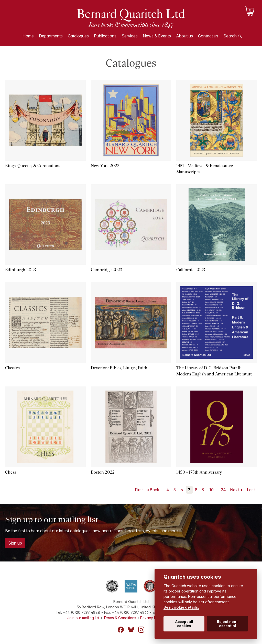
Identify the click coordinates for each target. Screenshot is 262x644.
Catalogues (78, 36)
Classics (12, 368)
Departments (51, 36)
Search (230, 36)
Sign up (15, 543)
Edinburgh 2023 (21, 270)
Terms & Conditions (120, 618)
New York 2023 (105, 166)
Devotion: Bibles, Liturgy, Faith (119, 368)
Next (235, 490)
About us (184, 36)
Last (251, 490)
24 (223, 490)
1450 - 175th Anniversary (199, 472)
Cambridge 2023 (107, 270)
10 (211, 490)
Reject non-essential (227, 624)
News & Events (157, 36)
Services (130, 36)
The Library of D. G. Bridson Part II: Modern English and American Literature (214, 371)
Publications (105, 36)
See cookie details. (181, 607)
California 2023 (191, 270)
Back (154, 490)
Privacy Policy (152, 618)
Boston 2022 (103, 472)
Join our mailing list (83, 618)
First (139, 490)
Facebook (121, 630)
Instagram (141, 630)
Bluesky (131, 630)
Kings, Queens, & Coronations (33, 166)
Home (28, 36)
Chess (11, 472)
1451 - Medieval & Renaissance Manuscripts (204, 169)
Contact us (208, 36)
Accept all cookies (184, 624)
